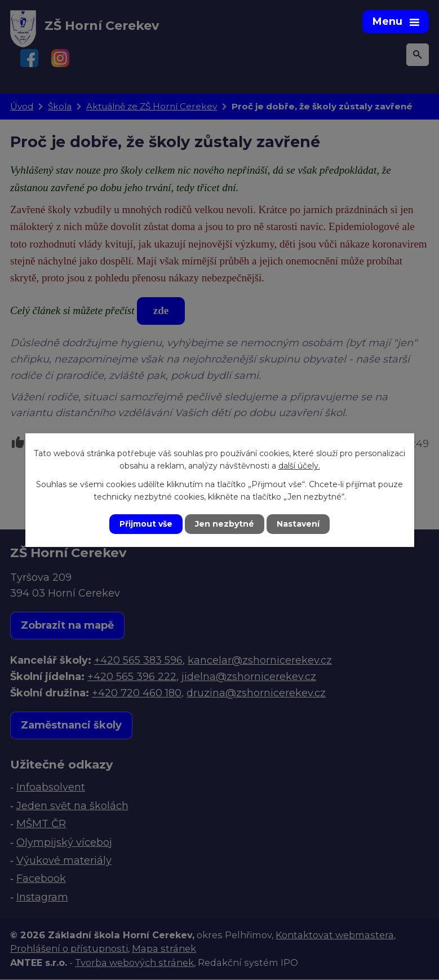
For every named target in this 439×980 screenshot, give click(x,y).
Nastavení (298, 524)
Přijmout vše (146, 524)
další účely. (299, 466)
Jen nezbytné (225, 524)
